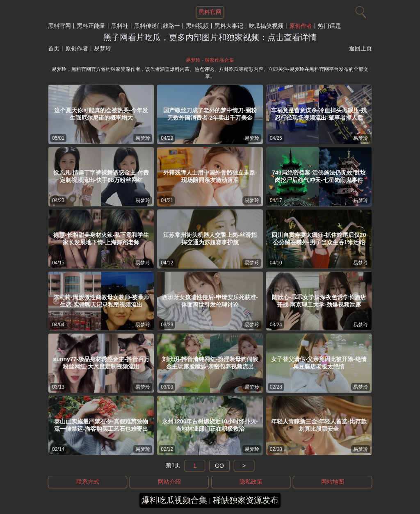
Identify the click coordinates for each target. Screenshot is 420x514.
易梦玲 (143, 138)
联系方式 (88, 482)
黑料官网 (59, 26)
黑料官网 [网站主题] (210, 12)
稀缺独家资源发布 (246, 500)
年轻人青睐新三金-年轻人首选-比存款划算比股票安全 (319, 425)
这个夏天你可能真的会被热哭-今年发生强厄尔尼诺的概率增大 (101, 114)
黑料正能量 (91, 26)
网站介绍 (169, 482)
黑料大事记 (229, 26)
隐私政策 (251, 482)
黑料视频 (197, 26)
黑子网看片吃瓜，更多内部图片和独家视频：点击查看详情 (210, 37)
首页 (54, 48)
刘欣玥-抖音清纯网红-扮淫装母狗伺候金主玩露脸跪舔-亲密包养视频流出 (210, 363)
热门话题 (329, 26)
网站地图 (333, 482)
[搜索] (360, 10)
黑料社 (120, 26)
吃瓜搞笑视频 (266, 26)
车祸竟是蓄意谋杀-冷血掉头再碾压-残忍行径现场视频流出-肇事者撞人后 (319, 114)
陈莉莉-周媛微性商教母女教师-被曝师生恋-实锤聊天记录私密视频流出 (101, 301)
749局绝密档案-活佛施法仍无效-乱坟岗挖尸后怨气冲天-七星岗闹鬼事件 (319, 176)
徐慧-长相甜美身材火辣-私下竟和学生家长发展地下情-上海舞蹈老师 (101, 239)
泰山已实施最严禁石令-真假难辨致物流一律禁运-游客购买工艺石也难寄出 (101, 425)
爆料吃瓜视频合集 (174, 500)
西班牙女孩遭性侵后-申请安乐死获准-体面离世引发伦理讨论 (210, 301)
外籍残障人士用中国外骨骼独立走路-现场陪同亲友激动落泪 (210, 176)
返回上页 (361, 48)
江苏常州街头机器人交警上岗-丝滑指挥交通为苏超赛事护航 (210, 239)
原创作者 (301, 26)
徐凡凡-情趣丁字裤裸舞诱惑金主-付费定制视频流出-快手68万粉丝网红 (101, 176)
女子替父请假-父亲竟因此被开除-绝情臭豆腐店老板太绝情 (319, 363)
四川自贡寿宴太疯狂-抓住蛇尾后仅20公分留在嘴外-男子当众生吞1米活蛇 (319, 239)
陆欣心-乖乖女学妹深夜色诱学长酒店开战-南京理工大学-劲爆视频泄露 (319, 301)
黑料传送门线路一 (157, 26)
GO (219, 466)
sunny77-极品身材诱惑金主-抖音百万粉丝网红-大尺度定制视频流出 (101, 363)
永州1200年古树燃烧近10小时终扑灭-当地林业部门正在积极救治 (210, 425)
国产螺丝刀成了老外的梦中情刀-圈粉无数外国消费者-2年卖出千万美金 (210, 114)
